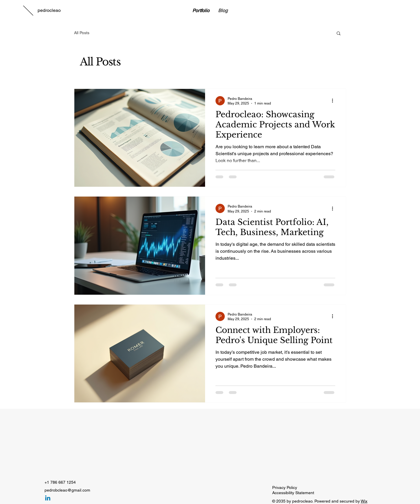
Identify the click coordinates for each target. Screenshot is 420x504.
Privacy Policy (285, 487)
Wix (364, 501)
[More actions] (334, 101)
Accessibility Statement (293, 493)
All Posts (82, 33)
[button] (339, 34)
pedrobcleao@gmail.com (67, 490)
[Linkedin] (48, 498)
